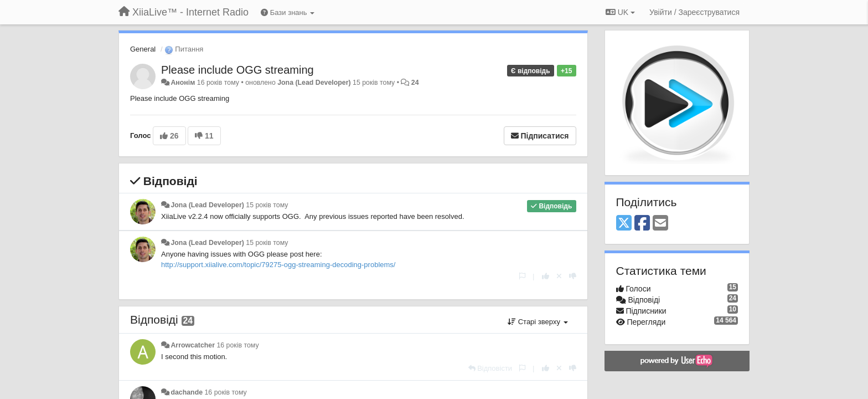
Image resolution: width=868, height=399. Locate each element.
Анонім (183, 83)
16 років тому (237, 345)
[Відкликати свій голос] (559, 276)
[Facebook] (642, 224)
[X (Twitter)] (624, 224)
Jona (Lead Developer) (314, 83)
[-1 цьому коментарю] (573, 276)
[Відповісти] (490, 368)
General (143, 49)
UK (620, 12)
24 (415, 83)
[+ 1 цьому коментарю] (546, 276)
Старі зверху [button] (538, 322)
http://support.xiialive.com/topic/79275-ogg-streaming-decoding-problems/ (278, 265)
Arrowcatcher (193, 345)
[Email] (660, 224)
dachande (187, 392)
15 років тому (267, 205)
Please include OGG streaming (237, 70)
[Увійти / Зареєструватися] (694, 12)
